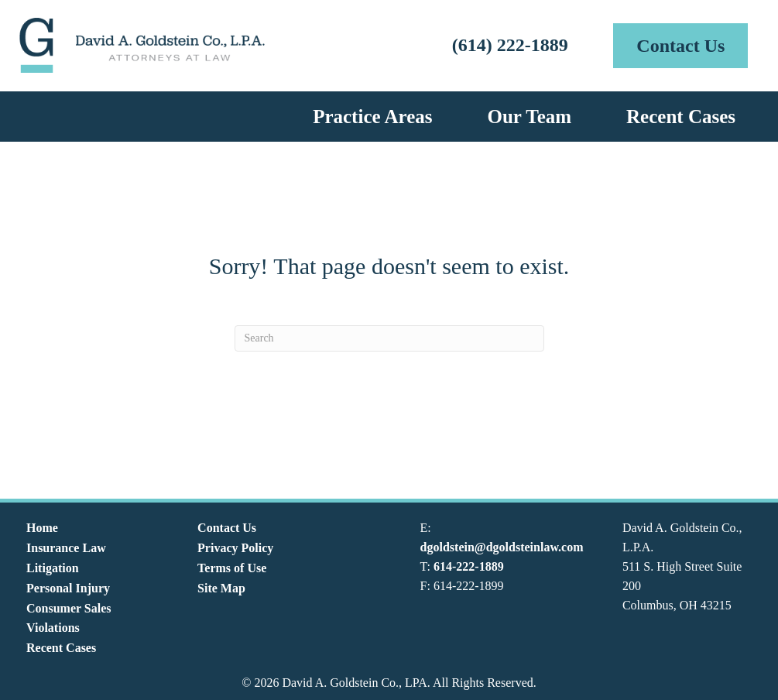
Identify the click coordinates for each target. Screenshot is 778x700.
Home (42, 528)
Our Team (529, 117)
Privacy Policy (235, 548)
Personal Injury (68, 588)
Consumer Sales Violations (69, 618)
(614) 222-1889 (510, 45)
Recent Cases (681, 117)
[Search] (389, 338)
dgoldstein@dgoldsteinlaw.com (502, 547)
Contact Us (227, 528)
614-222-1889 (469, 566)
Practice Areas (372, 117)
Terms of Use (232, 568)
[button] (680, 46)
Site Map (221, 588)
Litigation (53, 568)
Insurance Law (66, 548)
